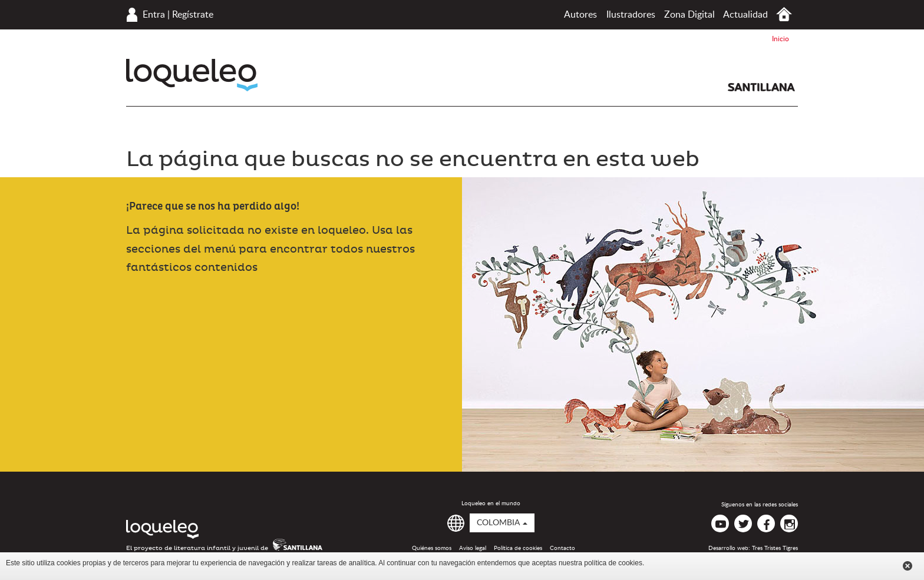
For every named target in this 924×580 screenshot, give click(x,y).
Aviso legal (473, 548)
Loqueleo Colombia (192, 75)
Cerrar (907, 566)
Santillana (761, 87)
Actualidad (745, 15)
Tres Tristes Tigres (775, 548)
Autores (580, 15)
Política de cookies (518, 548)
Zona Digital (689, 15)
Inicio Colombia (784, 14)
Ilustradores (631, 15)
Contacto (562, 548)
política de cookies (613, 563)
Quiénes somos (432, 548)
